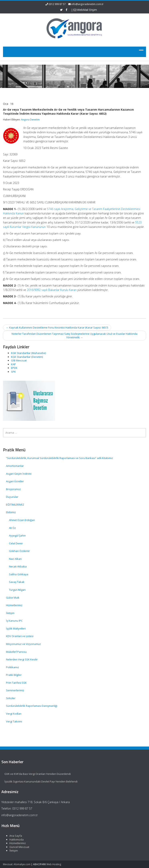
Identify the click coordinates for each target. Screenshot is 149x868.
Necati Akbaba (18, 566)
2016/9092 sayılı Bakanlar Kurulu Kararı (52, 290)
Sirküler (11, 698)
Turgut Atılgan (17, 590)
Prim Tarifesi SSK (16, 683)
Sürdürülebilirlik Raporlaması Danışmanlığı (32, 706)
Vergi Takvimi (14, 721)
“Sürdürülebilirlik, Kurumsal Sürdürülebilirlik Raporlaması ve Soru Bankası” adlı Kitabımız (60, 458)
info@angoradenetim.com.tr (87, 4)
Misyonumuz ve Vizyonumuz (23, 644)
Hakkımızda (15, 839)
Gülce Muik (13, 598)
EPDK (14, 368)
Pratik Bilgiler (14, 675)
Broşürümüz (13, 489)
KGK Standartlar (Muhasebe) (28, 353)
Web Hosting (54, 864)
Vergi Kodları (14, 714)
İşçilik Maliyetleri (16, 628)
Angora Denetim (30, 120)
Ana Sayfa (14, 836)
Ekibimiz (11, 512)
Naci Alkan (15, 559)
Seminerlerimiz (15, 690)
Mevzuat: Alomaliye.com (17, 864)
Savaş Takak (17, 582)
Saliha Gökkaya (19, 574)
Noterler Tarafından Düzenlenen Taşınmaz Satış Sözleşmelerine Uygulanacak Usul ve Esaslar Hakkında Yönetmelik (74, 336)
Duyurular (12, 497)
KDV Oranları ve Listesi (20, 636)
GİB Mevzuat (19, 360)
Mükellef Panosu (16, 652)
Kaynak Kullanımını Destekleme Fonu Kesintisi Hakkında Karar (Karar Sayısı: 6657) (57, 327)
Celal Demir (16, 543)
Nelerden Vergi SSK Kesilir (22, 659)
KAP (13, 364)
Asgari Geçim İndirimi (19, 474)
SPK (13, 372)
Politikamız (13, 667)
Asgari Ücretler (15, 481)
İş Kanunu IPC (14, 621)
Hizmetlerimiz (14, 605)
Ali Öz (12, 528)
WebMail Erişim (85, 10)
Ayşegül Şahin (17, 535)
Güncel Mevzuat (17, 847)
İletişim (10, 613)
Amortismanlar (15, 466)
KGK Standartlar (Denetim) (27, 357)
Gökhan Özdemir (19, 551)
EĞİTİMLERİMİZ (15, 505)
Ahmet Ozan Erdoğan (22, 520)
